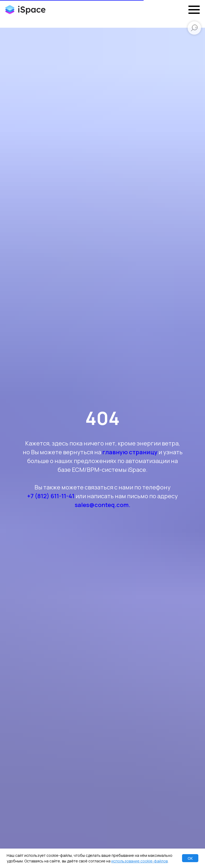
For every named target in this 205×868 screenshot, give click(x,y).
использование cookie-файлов (139, 861)
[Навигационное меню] (194, 10)
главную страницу (130, 452)
